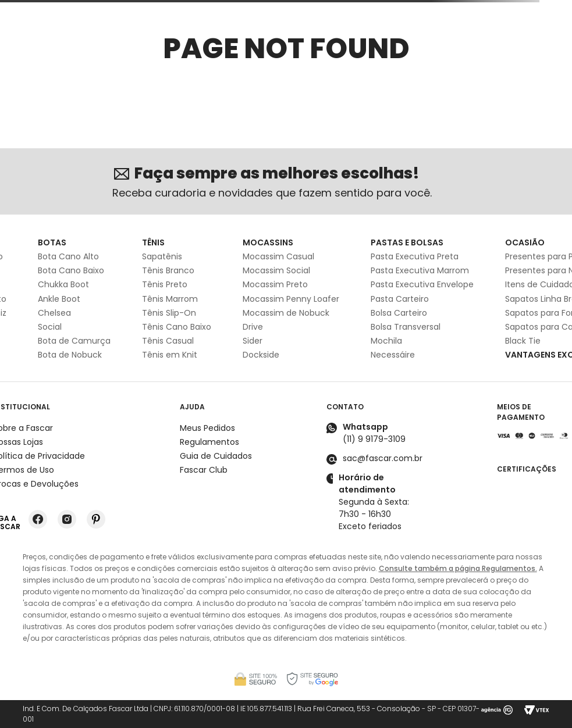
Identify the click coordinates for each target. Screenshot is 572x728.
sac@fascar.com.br (383, 458)
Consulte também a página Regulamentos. (458, 568)
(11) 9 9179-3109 (374, 439)
